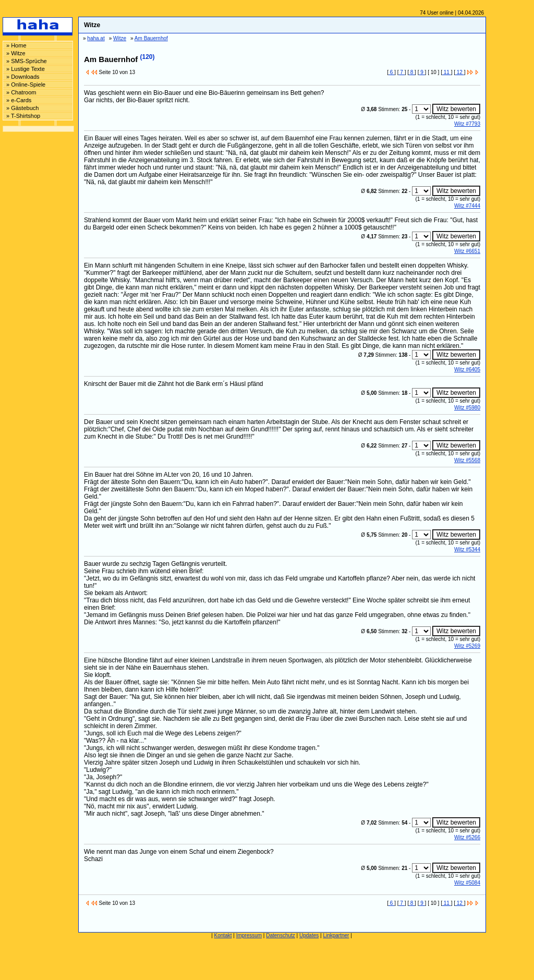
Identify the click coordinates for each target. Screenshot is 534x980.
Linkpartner (336, 935)
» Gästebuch (22, 108)
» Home (16, 45)
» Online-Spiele (26, 84)
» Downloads (23, 77)
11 (447, 72)
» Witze (16, 53)
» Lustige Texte (26, 69)
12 (460, 72)
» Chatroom (21, 92)
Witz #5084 (467, 883)
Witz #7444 (467, 206)
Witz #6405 (467, 370)
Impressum (249, 935)
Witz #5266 (467, 837)
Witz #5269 (467, 646)
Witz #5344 (467, 549)
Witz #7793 (467, 124)
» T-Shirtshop (23, 116)
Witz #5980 (467, 408)
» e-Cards (19, 100)
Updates (309, 935)
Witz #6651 (467, 251)
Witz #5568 (467, 460)
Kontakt (223, 935)
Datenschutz (281, 935)
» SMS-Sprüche (27, 61)
